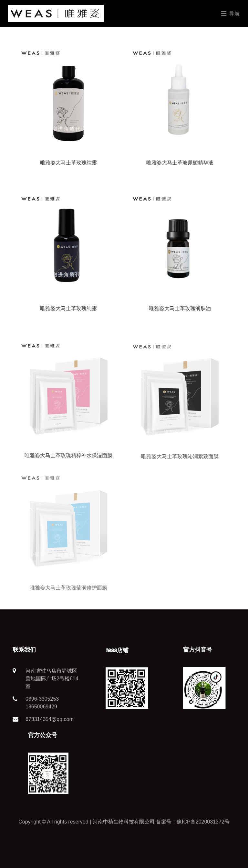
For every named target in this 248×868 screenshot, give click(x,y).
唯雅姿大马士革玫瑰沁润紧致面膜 (180, 461)
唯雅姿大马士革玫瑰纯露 (68, 163)
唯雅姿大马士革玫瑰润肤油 (180, 308)
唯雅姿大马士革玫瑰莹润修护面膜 (68, 594)
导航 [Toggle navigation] (231, 14)
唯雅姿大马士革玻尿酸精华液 (180, 163)
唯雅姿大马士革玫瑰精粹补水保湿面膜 (68, 459)
